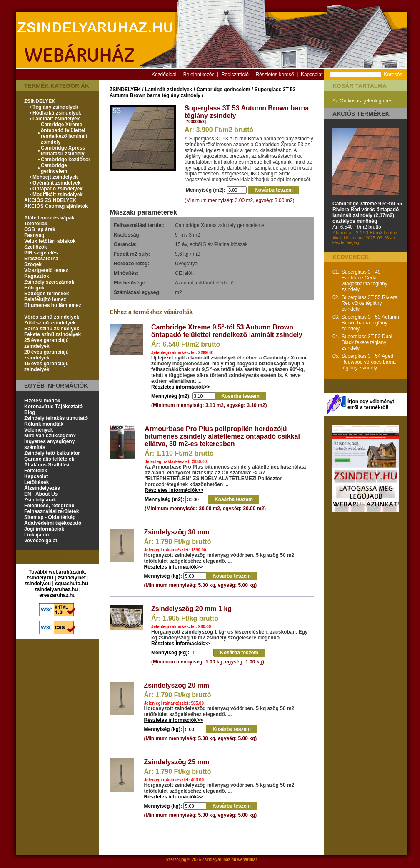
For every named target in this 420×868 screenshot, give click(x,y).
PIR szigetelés (41, 253)
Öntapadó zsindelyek (57, 189)
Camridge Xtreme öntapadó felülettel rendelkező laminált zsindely (64, 133)
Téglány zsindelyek (55, 107)
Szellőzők (36, 247)
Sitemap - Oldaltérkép (50, 517)
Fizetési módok (42, 401)
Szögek (33, 264)
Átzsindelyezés (42, 488)
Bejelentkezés (199, 75)
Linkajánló (36, 535)
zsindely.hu (40, 578)
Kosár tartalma (360, 86)
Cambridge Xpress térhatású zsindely (63, 151)
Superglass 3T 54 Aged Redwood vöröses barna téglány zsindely (369, 362)
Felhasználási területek (51, 511)
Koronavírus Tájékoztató (53, 407)
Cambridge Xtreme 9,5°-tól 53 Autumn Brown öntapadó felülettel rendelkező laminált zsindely (227, 331)
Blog (30, 412)
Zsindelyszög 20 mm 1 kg (191, 609)
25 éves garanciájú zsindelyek (46, 343)
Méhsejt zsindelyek (55, 177)
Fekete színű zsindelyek (52, 334)
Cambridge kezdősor (66, 160)
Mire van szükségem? (50, 436)
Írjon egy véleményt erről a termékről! (371, 404)
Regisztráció (235, 75)
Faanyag (34, 235)
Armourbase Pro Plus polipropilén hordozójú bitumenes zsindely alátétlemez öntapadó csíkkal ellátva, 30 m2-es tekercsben (222, 436)
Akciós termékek (361, 114)
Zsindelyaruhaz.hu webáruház (230, 859)
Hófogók (34, 288)
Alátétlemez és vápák (49, 218)
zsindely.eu (37, 584)
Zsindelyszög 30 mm (177, 532)
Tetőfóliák (36, 224)
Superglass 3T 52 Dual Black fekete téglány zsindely (367, 342)
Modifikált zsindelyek (57, 195)
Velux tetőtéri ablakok (50, 241)
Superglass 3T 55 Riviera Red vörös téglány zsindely (370, 303)
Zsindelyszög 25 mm (177, 762)
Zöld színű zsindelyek (50, 323)
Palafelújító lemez (45, 299)
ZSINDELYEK (40, 101)
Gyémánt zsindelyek (56, 183)
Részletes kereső (275, 75)
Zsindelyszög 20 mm (177, 685)
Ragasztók (37, 276)
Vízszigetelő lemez (46, 270)
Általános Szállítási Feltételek (47, 468)
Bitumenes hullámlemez (53, 305)
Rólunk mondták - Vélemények (45, 427)
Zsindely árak (40, 500)
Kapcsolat (312, 75)
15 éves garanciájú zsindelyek (46, 367)
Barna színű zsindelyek (52, 329)
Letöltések (36, 482)
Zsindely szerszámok (49, 282)
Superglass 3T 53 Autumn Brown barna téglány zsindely (370, 323)
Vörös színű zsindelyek (52, 317)
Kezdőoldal (164, 75)
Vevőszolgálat (41, 541)
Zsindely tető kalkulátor (52, 453)
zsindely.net (72, 578)
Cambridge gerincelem (54, 168)
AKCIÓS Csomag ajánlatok (56, 206)
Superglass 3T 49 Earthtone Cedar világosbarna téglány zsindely (365, 281)
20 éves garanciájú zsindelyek (46, 355)
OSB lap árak (40, 229)
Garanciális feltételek (49, 459)
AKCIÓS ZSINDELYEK (50, 200)
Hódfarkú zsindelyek (57, 113)
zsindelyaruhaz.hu (56, 589)
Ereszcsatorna (41, 259)
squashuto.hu (71, 584)
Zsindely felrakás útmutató (56, 418)
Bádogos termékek (46, 294)
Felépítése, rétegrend (49, 506)
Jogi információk (44, 529)
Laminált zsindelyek (56, 119)
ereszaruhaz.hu (57, 595)
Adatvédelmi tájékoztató (53, 523)
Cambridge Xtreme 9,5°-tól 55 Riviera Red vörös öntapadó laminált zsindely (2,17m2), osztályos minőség (367, 212)
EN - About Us (41, 494)
